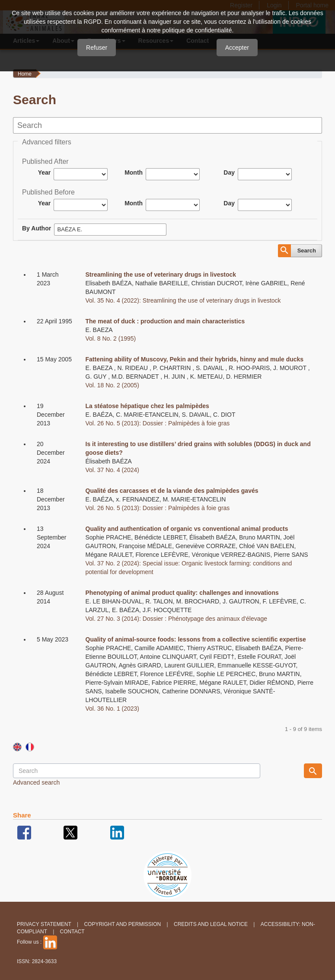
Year (45, 172)
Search (307, 251)
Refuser (97, 48)
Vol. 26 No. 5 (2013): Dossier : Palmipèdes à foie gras (158, 423)
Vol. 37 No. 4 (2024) (113, 470)
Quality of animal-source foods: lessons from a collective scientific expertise (196, 639)
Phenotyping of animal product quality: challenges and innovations (182, 593)
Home (25, 74)
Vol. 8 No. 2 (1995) (111, 338)
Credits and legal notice (211, 924)
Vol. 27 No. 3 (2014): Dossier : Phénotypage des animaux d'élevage (177, 619)
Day (229, 172)
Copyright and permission (122, 924)
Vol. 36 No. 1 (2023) (113, 709)
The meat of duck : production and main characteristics (165, 321)
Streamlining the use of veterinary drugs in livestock (161, 275)
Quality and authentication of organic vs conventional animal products (187, 529)
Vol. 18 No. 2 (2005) (113, 385)
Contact (72, 932)
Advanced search (36, 782)
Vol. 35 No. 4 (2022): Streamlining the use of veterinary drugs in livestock (183, 300)
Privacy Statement (44, 924)
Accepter (237, 48)
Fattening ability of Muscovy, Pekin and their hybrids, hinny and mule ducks (195, 359)
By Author (37, 228)
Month (134, 172)
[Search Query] (137, 771)
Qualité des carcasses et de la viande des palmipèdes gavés (172, 491)
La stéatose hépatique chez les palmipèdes (147, 406)
